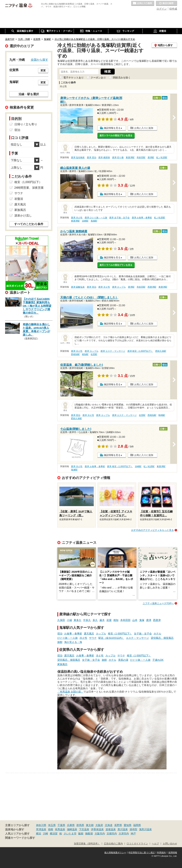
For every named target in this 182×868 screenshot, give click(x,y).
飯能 (81, 833)
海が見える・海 (73, 642)
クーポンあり (98, 78)
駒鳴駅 (162, 415)
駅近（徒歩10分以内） (111, 638)
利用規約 (161, 853)
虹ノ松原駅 (162, 157)
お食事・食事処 (73, 634)
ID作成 (173, 9)
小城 (69, 620)
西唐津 (157, 620)
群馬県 (80, 825)
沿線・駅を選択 (29, 94)
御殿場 (89, 833)
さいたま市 (70, 833)
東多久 (78, 620)
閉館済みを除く (122, 78)
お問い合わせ (170, 844)
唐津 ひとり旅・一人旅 (96, 218)
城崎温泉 (72, 829)
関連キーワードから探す (20, 838)
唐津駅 (151, 157)
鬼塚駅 (94, 221)
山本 (135, 620)
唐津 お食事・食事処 (142, 218)
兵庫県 (71, 825)
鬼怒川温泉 (145, 829)
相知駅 (85, 354)
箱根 (51, 829)
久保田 (61, 620)
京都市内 (112, 833)
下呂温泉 (84, 829)
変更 (43, 70)
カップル (101, 634)
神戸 (133, 833)
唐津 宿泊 (91, 157)
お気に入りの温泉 (143, 3)
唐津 (149, 620)
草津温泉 (41, 829)
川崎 (45, 833)
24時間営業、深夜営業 (29, 188)
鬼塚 (142, 620)
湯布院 (133, 829)
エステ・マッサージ (137, 638)
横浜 (39, 833)
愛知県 (128, 825)
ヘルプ (155, 844)
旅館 (60, 642)
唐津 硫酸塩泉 (78, 287)
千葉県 (61, 825)
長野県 (118, 825)
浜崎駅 (85, 221)
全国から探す (39, 60)
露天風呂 (89, 634)
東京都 (90, 825)
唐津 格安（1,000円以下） (140, 351)
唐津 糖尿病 (104, 157)
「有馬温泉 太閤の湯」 (70, 692)
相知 (116, 620)
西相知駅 (75, 354)
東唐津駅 (130, 157)
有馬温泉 (60, 829)
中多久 (87, 620)
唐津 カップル (119, 287)
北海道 (109, 825)
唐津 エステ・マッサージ (113, 351)
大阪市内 (100, 833)
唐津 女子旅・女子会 (119, 218)
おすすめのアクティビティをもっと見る (153, 530)
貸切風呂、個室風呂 (162, 638)
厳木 (102, 620)
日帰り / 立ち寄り (26, 124)
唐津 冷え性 (77, 218)
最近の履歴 (167, 3)
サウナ (93, 638)
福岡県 (137, 825)
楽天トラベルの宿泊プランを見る (116, 135)
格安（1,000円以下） (120, 634)
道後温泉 (111, 829)
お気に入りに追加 (144, 128)
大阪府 (99, 825)
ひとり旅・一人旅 (68, 638)
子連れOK (158, 660)
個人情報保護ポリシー (115, 853)
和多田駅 (141, 157)
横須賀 (54, 833)
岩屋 (109, 620)
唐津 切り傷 (118, 157)
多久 (95, 620)
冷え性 (83, 638)
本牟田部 (125, 620)
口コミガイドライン (137, 844)
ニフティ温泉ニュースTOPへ (158, 603)
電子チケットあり (74, 78)
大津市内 (124, 833)
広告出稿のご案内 (113, 844)
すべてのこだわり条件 (29, 224)
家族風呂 (62, 664)
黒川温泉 (123, 829)
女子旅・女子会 (143, 634)
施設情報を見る (112, 128)
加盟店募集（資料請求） (87, 844)
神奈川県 (41, 825)
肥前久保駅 (161, 351)
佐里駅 (94, 354)
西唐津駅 (152, 287)
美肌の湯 (123, 660)
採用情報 (173, 853)
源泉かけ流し (23, 216)
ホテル (157, 634)
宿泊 (60, 634)
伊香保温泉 (97, 829)
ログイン (162, 9)
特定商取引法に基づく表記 (142, 853)
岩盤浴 (19, 199)
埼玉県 (52, 825)
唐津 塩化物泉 (78, 157)
